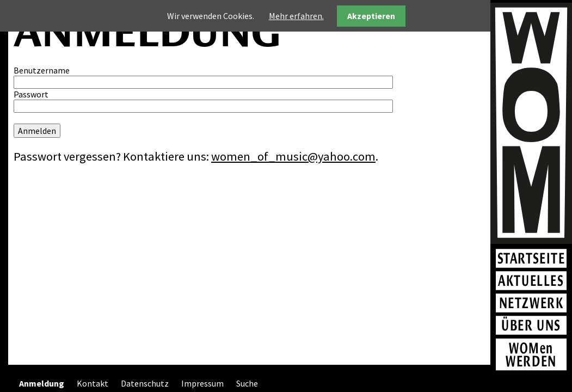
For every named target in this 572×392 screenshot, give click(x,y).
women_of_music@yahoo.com (293, 156)
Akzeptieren (371, 16)
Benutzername (42, 70)
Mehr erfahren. (296, 16)
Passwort (31, 94)
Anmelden (37, 131)
